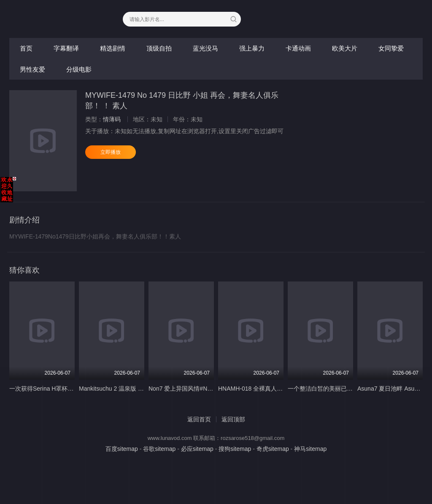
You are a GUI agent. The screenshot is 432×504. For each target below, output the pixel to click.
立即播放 (111, 152)
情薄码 (112, 119)
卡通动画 (298, 48)
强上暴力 (252, 48)
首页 (26, 48)
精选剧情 (113, 48)
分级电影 (79, 69)
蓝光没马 (205, 48)
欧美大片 (345, 48)
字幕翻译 (66, 48)
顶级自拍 (159, 48)
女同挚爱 (391, 48)
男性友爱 (32, 69)
